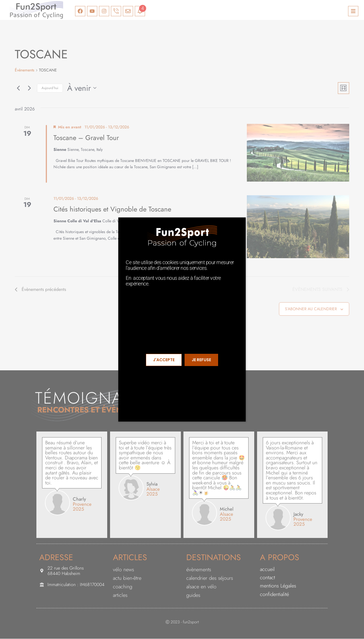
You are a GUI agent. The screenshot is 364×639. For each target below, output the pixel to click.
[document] (182, 319)
